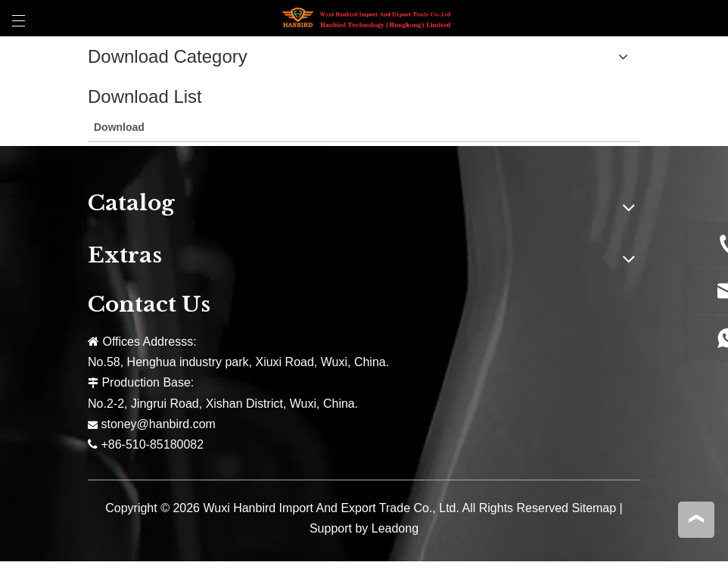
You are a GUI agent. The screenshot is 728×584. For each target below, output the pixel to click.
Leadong (395, 528)
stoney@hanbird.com (158, 424)
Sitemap (594, 508)
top (696, 519)
